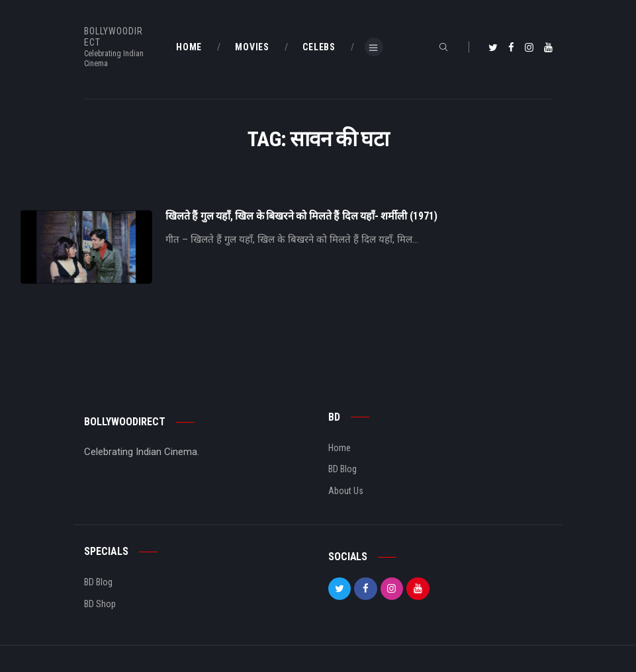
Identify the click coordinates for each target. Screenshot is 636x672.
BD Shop (100, 604)
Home (340, 448)
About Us (346, 491)
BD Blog (342, 469)
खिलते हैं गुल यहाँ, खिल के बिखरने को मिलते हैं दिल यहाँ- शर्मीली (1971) (301, 216)
